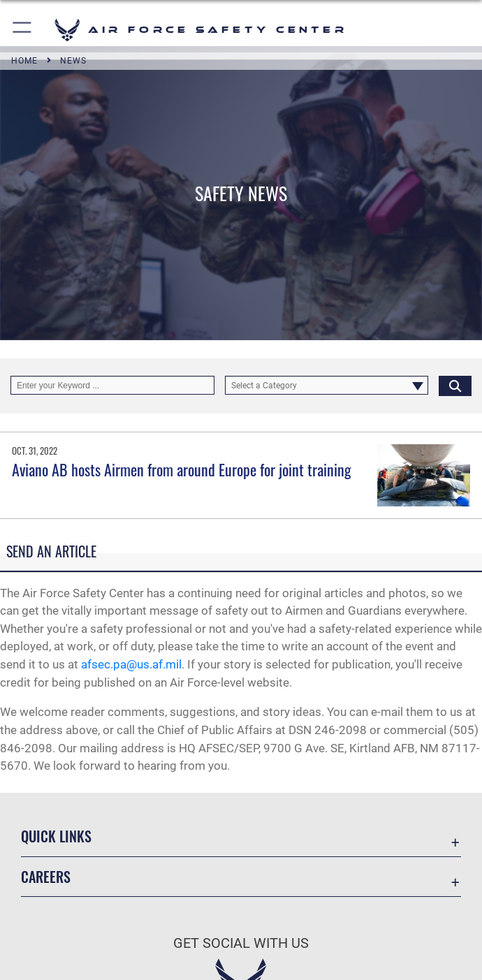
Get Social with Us (241, 943)
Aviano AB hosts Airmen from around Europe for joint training (182, 469)
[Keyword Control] (112, 385)
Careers (46, 877)
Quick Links (56, 836)
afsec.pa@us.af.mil (131, 664)
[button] (23, 30)
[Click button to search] (455, 385)
